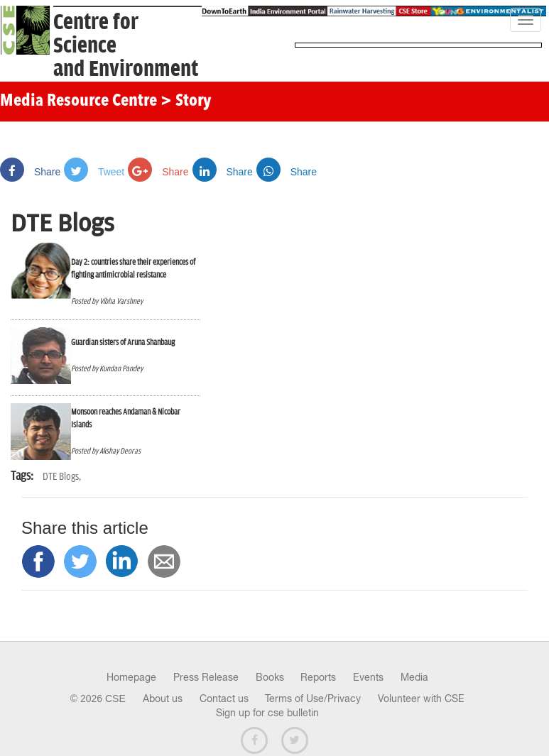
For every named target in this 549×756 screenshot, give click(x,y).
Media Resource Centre (78, 102)
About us (163, 699)
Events (368, 677)
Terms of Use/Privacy (313, 699)
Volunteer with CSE (421, 699)
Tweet (94, 172)
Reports (318, 677)
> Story (186, 102)
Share (30, 172)
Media (414, 677)
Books (270, 677)
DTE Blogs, (62, 477)
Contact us (224, 699)
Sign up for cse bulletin (267, 713)
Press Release (206, 677)
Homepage (131, 677)
